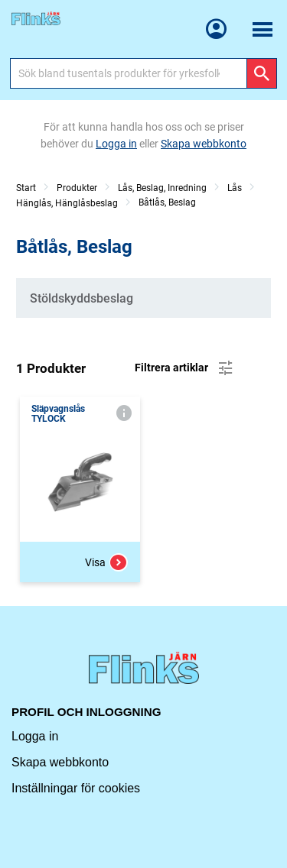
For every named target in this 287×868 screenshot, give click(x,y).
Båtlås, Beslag (167, 202)
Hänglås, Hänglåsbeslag (67, 203)
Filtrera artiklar (185, 368)
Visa (106, 562)
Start (26, 188)
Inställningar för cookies (76, 788)
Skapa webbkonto (60, 762)
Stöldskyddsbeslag (82, 298)
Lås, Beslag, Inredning (162, 188)
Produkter (77, 188)
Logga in (35, 736)
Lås (235, 188)
